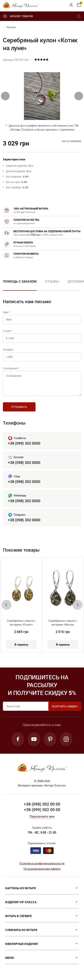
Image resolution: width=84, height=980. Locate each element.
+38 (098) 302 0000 (24, 462)
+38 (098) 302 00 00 (42, 804)
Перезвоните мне (42, 816)
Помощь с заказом (20, 281)
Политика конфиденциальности (42, 863)
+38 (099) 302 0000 (24, 443)
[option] (52, 284)
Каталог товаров (18, 16)
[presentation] (5, 96)
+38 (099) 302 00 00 (42, 810)
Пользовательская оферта (42, 869)
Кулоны (11, 27)
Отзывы (52, 281)
